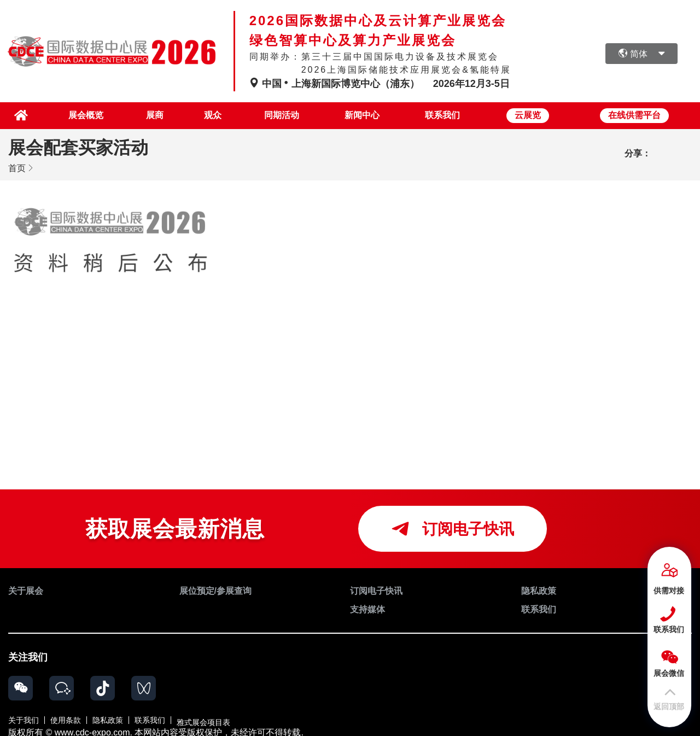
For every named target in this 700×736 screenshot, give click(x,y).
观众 (205, 115)
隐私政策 (108, 716)
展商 (143, 115)
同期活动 (277, 115)
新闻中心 (360, 115)
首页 (17, 167)
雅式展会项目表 (203, 716)
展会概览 (72, 115)
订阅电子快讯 (453, 527)
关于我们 (24, 716)
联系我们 (442, 115)
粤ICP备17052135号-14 (483, 726)
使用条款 (66, 716)
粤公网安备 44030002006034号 (370, 726)
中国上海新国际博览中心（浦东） (336, 84)
